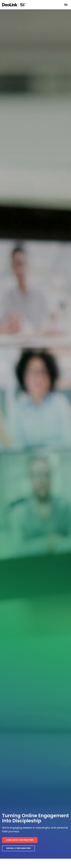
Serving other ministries (18, 848)
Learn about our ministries (20, 840)
